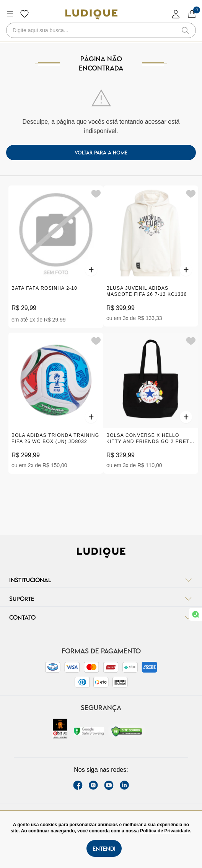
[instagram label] (93, 785)
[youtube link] (109, 785)
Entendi (104, 848)
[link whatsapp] (195, 614)
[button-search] (185, 30)
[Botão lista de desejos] (24, 14)
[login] (176, 14)
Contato (101, 617)
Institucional (101, 580)
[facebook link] (78, 785)
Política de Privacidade (165, 831)
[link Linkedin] (124, 785)
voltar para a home (101, 153)
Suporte (101, 599)
